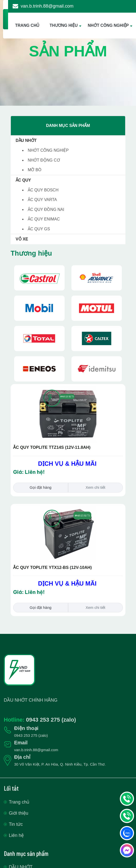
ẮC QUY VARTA (42, 200)
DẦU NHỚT (26, 140)
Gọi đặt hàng (41, 487)
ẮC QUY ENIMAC (44, 219)
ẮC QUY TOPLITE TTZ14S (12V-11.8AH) (52, 447)
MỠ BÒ (35, 170)
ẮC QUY (23, 180)
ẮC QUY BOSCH (43, 190)
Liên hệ (16, 835)
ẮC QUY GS (39, 229)
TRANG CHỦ (27, 25)
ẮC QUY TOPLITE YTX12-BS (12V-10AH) (52, 567)
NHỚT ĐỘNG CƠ (44, 160)
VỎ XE (22, 239)
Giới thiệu (19, 813)
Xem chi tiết (95, 487)
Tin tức (16, 824)
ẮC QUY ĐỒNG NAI (46, 209)
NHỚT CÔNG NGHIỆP (108, 25)
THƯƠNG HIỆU (63, 25)
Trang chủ (19, 802)
